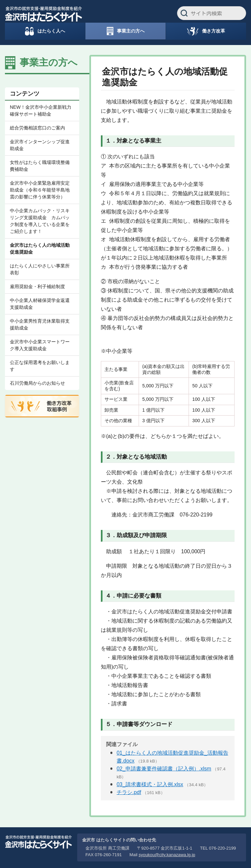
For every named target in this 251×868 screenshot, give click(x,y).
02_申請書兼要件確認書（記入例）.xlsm (164, 769)
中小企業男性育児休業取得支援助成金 (40, 324)
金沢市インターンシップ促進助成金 (40, 145)
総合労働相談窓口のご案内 (37, 128)
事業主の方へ (49, 62)
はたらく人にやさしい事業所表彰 (40, 269)
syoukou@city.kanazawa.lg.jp (167, 855)
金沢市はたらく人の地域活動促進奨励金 (40, 249)
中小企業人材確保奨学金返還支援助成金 (40, 304)
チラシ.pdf (129, 792)
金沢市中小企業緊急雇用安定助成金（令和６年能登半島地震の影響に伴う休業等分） (40, 190)
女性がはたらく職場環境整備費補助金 (40, 166)
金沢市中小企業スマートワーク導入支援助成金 (40, 345)
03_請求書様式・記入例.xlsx (150, 784)
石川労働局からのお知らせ (37, 383)
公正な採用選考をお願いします (40, 366)
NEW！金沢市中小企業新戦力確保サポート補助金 (41, 111)
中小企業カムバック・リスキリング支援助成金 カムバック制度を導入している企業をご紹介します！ (40, 221)
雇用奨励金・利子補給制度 (37, 286)
